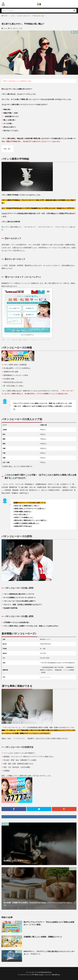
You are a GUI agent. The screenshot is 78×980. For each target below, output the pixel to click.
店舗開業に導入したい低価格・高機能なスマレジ (43, 937)
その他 (12, 16)
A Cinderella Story (45, 972)
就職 (14, 28)
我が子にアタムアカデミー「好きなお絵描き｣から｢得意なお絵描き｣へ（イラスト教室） (49, 923)
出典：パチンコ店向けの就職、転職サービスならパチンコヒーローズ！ (26, 340)
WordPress (56, 975)
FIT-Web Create (38, 975)
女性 (11, 28)
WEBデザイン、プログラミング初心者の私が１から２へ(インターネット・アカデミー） (49, 953)
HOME (5, 16)
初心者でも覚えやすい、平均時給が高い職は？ (32, 16)
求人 (17, 28)
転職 (21, 28)
